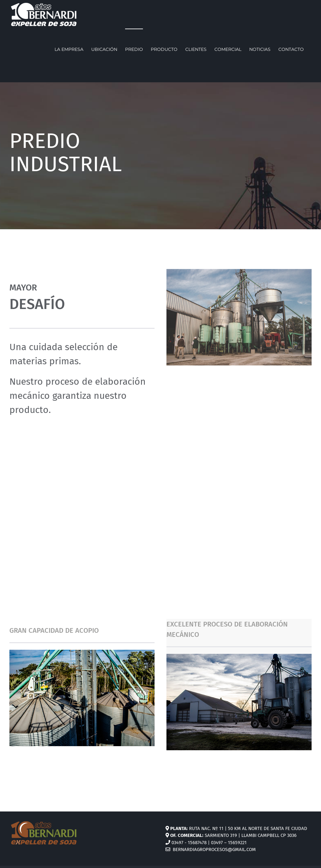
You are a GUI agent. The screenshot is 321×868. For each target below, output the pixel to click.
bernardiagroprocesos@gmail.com (211, 849)
